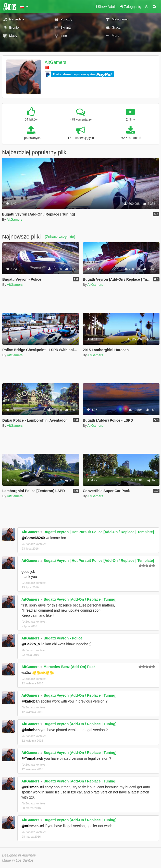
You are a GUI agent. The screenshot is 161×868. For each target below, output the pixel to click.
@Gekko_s (31, 644)
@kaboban (30, 701)
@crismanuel (33, 787)
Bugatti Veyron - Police (63, 638)
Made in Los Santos (18, 860)
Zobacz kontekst (34, 544)
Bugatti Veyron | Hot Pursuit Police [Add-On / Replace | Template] (99, 532)
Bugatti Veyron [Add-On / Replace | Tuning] (80, 599)
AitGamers (55, 62)
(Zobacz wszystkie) (60, 237)
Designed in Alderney (19, 855)
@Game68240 (33, 538)
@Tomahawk (32, 758)
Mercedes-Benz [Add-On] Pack (69, 667)
